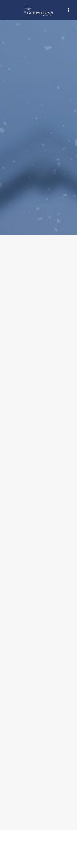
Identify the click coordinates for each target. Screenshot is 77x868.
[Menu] (68, 10)
